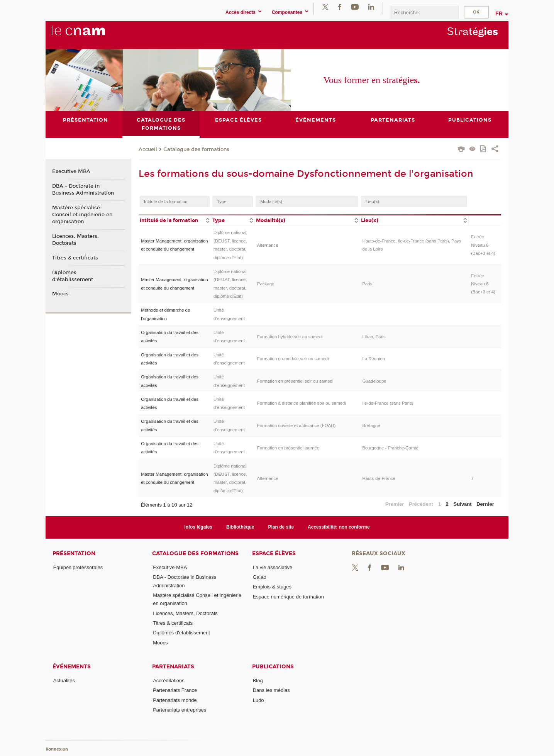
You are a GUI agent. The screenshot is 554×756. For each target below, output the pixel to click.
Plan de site (281, 527)
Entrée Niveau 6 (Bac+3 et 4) (483, 245)
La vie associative (273, 567)
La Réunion (374, 359)
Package (266, 284)
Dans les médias (271, 690)
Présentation (74, 553)
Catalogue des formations (196, 149)
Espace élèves (274, 553)
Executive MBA (71, 171)
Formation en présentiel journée (288, 448)
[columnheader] (175, 220)
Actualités (64, 681)
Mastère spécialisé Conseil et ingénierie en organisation (82, 215)
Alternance (268, 245)
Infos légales (198, 527)
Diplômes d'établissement (73, 276)
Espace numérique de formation (288, 597)
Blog (258, 681)
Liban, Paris (374, 337)
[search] (424, 12)
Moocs (60, 294)
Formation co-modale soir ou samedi (293, 359)
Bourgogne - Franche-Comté (390, 448)
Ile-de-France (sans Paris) (388, 403)
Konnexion (57, 749)
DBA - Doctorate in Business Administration (83, 190)
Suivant (463, 504)
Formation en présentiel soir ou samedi (295, 381)
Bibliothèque (240, 527)
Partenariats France (175, 690)
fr (499, 14)
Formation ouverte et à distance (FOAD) (296, 425)
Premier (395, 504)
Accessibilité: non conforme (339, 527)
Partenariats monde (175, 700)
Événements (72, 667)
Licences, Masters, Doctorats (75, 240)
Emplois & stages (272, 587)
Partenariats (173, 667)
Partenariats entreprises (180, 710)
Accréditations (169, 681)
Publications (273, 667)
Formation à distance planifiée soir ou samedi (302, 403)
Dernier (485, 504)
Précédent (421, 504)
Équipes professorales (78, 567)
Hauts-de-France (379, 478)
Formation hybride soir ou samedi (290, 337)
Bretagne (371, 425)
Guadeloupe (374, 381)
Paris (367, 284)
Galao (260, 577)
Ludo (258, 700)
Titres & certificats (75, 258)
